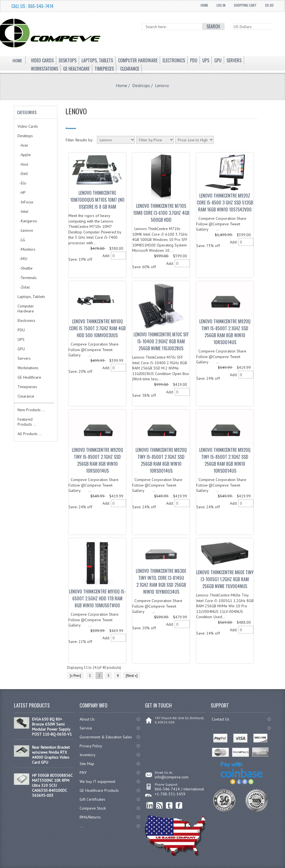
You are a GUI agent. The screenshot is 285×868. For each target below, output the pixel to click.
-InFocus (25, 202)
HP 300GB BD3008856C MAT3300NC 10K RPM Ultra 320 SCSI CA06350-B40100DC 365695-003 (52, 785)
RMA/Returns (90, 817)
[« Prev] (75, 675)
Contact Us (221, 719)
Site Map (87, 764)
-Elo (22, 183)
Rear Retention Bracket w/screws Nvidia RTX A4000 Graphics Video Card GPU (51, 755)
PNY (83, 773)
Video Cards (28, 126)
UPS (21, 339)
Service (86, 728)
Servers (24, 358)
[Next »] (132, 675)
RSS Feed (160, 806)
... (81, 826)
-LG (21, 240)
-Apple (24, 155)
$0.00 (269, 5)
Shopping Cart (245, 5)
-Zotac (24, 287)
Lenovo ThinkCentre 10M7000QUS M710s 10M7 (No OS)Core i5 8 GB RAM (97, 200)
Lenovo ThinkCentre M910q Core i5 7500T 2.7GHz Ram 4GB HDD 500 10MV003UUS (97, 328)
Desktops (141, 85)
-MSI (22, 259)
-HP (22, 193)
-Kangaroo (27, 221)
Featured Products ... (27, 422)
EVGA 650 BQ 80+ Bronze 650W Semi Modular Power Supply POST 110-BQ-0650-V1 (52, 727)
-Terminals (27, 278)
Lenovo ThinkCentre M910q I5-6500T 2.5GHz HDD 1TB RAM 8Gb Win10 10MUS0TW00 (97, 598)
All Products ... (30, 434)
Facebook (179, 806)
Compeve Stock (93, 808)
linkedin (150, 806)
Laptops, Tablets (31, 297)
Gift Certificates (92, 799)
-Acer (23, 145)
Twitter (169, 806)
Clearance (26, 396)
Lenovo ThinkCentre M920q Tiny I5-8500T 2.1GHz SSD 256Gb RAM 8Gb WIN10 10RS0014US (225, 332)
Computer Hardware (26, 309)
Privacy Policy (91, 746)
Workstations (28, 368)
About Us (87, 719)
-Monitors (26, 249)
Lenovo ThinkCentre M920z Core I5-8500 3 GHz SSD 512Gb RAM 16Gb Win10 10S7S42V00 (225, 203)
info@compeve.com (172, 777)
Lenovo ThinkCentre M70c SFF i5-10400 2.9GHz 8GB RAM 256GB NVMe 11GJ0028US (161, 341)
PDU (21, 330)
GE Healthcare (29, 377)
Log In (221, 5)
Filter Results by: (79, 140)
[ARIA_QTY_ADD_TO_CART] (118, 256)
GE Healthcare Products (99, 790)
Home (204, 5)
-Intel (23, 211)
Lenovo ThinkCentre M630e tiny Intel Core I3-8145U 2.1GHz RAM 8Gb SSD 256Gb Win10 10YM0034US (161, 581)
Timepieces (27, 387)
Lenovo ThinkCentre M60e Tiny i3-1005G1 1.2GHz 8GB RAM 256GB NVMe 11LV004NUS (225, 579)
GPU (21, 349)
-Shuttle (25, 268)
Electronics (26, 320)
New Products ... (31, 410)
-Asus (23, 164)
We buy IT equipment (97, 781)
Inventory (88, 755)
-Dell (23, 174)
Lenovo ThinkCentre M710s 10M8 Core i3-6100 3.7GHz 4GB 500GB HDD (161, 213)
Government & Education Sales (106, 737)
